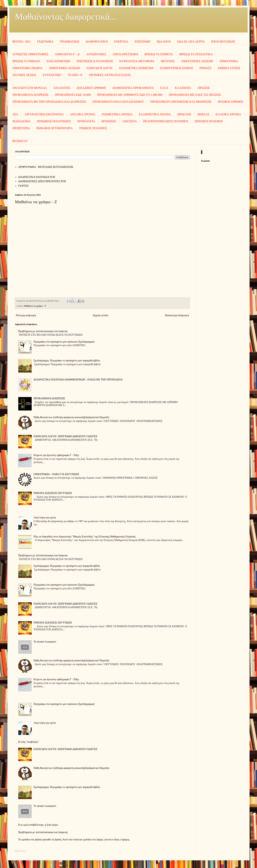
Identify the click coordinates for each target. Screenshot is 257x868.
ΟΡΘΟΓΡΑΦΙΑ (229, 61)
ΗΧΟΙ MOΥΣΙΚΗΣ (223, 42)
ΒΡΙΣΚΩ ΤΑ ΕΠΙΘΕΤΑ (159, 54)
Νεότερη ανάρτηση (26, 315)
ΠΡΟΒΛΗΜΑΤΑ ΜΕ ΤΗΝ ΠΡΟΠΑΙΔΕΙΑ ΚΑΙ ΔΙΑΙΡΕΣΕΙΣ (49, 102)
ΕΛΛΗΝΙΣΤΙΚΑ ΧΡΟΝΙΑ (155, 114)
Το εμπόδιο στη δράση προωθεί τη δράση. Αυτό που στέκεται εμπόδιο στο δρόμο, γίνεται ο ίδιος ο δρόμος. (74, 840)
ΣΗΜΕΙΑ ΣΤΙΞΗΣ (229, 68)
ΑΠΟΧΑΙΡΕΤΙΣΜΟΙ (125, 54)
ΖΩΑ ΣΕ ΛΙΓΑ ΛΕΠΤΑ (191, 42)
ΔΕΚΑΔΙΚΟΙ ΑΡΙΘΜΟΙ (91, 88)
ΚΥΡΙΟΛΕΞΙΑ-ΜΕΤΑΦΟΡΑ (137, 61)
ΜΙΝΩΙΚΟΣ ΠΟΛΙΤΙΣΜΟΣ (54, 121)
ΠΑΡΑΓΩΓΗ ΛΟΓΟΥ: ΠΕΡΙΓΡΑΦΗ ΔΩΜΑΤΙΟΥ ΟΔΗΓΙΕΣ (66, 436)
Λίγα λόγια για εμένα (45, 518)
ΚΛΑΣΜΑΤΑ (183, 88)
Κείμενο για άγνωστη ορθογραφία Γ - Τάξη (56, 455)
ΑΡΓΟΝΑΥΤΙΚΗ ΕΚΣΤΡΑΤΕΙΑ (44, 114)
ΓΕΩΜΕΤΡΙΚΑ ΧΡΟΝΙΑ (117, 114)
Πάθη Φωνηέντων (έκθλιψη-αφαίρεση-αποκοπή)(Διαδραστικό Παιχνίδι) (71, 417)
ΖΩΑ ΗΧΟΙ (163, 42)
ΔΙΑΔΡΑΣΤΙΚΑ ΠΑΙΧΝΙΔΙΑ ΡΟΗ (37, 177)
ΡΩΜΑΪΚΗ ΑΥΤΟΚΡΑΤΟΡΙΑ (54, 128)
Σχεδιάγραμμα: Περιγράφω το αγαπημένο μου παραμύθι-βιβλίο (67, 361)
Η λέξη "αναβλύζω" (29, 742)
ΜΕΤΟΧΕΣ (168, 61)
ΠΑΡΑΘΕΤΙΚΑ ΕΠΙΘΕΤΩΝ (136, 68)
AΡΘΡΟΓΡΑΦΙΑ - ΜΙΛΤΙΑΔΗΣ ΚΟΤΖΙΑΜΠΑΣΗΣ (46, 167)
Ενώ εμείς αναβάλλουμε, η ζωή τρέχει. (38, 825)
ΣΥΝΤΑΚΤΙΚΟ (52, 75)
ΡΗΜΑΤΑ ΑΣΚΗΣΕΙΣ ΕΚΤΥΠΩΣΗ (53, 493)
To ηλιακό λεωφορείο (45, 642)
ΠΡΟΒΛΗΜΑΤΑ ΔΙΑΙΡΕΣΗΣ (31, 95)
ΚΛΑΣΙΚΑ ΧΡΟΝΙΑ (228, 114)
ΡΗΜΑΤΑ (205, 68)
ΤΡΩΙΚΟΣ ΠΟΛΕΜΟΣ (93, 128)
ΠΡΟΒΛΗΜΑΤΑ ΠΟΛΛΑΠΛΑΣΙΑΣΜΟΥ (118, 102)
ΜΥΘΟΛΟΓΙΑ (86, 121)
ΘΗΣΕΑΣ (203, 114)
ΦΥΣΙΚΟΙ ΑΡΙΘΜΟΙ (231, 102)
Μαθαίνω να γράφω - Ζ (35, 306)
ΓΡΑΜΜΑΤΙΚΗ (69, 42)
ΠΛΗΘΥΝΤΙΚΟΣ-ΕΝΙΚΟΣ (176, 68)
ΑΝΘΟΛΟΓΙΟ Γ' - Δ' (67, 54)
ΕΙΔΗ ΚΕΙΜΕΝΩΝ (58, 61)
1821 (15, 114)
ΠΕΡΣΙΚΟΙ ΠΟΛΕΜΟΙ (209, 121)
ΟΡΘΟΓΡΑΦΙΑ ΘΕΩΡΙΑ (28, 68)
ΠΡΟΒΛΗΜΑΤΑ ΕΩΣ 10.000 (73, 95)
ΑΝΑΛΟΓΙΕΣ (62, 88)
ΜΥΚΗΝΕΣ (109, 121)
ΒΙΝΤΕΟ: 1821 (22, 42)
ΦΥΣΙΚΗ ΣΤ (20, 141)
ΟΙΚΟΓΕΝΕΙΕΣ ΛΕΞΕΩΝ (197, 61)
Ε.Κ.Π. (164, 88)
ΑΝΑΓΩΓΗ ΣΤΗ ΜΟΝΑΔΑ (30, 88)
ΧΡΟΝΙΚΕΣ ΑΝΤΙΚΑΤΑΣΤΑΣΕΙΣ (110, 75)
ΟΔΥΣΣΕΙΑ (130, 121)
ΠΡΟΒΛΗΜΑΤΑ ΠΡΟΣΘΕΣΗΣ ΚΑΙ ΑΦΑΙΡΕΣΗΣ (181, 102)
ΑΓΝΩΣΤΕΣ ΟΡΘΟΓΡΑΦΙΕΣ (30, 54)
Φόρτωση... (21, 851)
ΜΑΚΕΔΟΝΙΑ (22, 121)
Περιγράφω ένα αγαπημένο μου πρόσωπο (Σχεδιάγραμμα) (64, 342)
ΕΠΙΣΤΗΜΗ (142, 42)
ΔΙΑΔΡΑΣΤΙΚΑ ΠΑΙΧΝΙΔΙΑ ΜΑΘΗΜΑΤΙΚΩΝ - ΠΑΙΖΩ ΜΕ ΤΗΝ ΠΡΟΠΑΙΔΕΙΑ (78, 380)
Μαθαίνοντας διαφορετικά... (66, 17)
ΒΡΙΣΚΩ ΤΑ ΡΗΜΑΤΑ (26, 61)
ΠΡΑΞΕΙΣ (204, 88)
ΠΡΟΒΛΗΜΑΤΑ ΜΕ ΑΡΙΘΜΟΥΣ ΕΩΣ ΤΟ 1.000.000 (130, 95)
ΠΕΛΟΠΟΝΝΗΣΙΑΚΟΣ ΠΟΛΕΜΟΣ (166, 121)
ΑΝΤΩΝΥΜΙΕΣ (96, 54)
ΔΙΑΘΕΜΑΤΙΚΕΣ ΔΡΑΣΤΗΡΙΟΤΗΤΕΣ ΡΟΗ (42, 181)
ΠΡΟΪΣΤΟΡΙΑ (21, 128)
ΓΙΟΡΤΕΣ (23, 186)
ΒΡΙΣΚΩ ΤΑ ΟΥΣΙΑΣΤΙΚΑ (196, 54)
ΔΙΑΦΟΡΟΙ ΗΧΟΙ (97, 42)
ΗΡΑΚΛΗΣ (184, 114)
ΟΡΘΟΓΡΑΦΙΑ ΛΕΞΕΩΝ (65, 68)
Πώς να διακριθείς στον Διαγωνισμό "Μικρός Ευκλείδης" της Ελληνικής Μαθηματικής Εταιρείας (85, 537)
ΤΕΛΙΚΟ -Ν (75, 75)
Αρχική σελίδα (100, 315)
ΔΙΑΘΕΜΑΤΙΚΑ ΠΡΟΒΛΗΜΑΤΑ (133, 88)
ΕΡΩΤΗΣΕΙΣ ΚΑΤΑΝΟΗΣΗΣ (95, 61)
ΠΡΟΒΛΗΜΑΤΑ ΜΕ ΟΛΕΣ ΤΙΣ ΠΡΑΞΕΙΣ (195, 95)
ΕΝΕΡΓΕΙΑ (121, 42)
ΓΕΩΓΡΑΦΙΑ (45, 42)
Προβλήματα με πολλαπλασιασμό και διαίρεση (43, 331)
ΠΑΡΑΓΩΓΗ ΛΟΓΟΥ (100, 68)
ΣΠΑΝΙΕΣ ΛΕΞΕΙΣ (24, 75)
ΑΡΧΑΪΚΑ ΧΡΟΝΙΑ (83, 114)
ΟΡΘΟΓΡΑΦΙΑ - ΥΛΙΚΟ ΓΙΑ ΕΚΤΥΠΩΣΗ (56, 474)
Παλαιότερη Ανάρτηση (177, 315)
